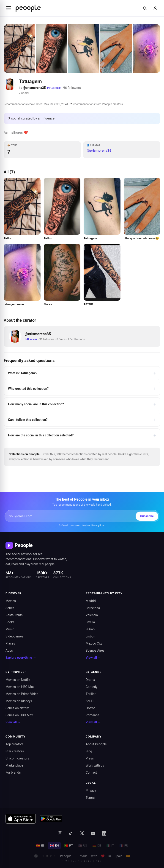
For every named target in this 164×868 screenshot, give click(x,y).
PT (68, 846)
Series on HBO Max (19, 715)
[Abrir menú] (9, 8)
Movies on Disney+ (19, 701)
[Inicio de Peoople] (28, 8)
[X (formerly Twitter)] (82, 833)
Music (10, 629)
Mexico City (94, 643)
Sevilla (90, 622)
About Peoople (96, 744)
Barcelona (93, 608)
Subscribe (147, 516)
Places (10, 643)
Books (10, 622)
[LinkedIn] (104, 833)
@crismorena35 (34, 88)
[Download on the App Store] (21, 819)
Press (90, 758)
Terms (90, 798)
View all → (93, 658)
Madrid (91, 601)
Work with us (95, 765)
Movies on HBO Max (20, 687)
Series (10, 608)
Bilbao (90, 629)
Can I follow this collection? (82, 420)
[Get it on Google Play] (51, 819)
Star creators (15, 751)
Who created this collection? (82, 389)
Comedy (92, 687)
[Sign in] (155, 8)
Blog (89, 751)
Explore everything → (21, 658)
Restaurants (14, 615)
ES (40, 846)
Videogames (14, 636)
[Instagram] (60, 833)
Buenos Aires (95, 650)
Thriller (91, 694)
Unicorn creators (17, 758)
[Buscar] (145, 8)
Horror (90, 708)
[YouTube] (93, 833)
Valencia (92, 615)
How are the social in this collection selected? (82, 435)
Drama (90, 680)
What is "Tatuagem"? (82, 373)
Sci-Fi (90, 701)
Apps (9, 650)
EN (55, 846)
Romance (92, 715)
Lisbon (90, 636)
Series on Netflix (17, 708)
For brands (13, 772)
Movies (11, 601)
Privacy (91, 791)
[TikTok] (71, 833)
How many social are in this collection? (82, 404)
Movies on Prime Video (22, 694)
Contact (91, 772)
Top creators (14, 744)
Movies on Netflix (18, 680)
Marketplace (14, 765)
